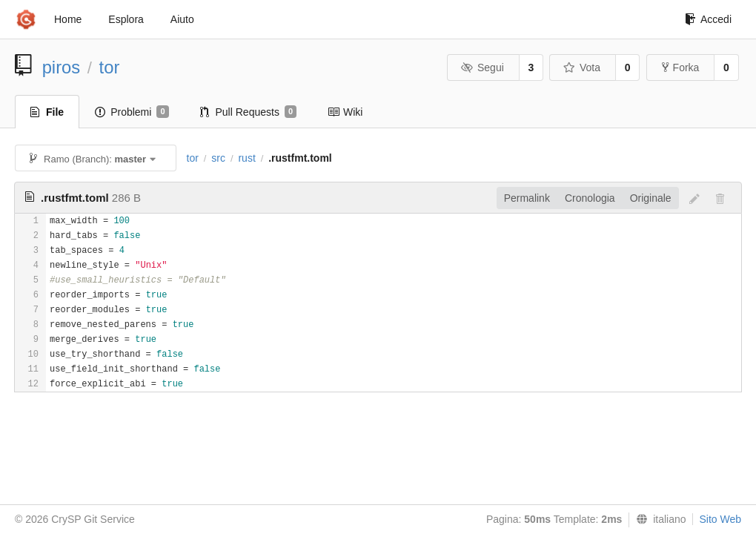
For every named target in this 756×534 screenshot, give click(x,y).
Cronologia (590, 198)
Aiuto (182, 19)
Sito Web (720, 519)
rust (246, 158)
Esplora (126, 19)
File (47, 112)
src (218, 158)
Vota (581, 67)
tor (110, 67)
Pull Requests (249, 112)
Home (68, 19)
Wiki (345, 112)
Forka (681, 67)
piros (62, 67)
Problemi (132, 112)
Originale (651, 198)
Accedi (708, 19)
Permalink (527, 198)
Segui (482, 67)
